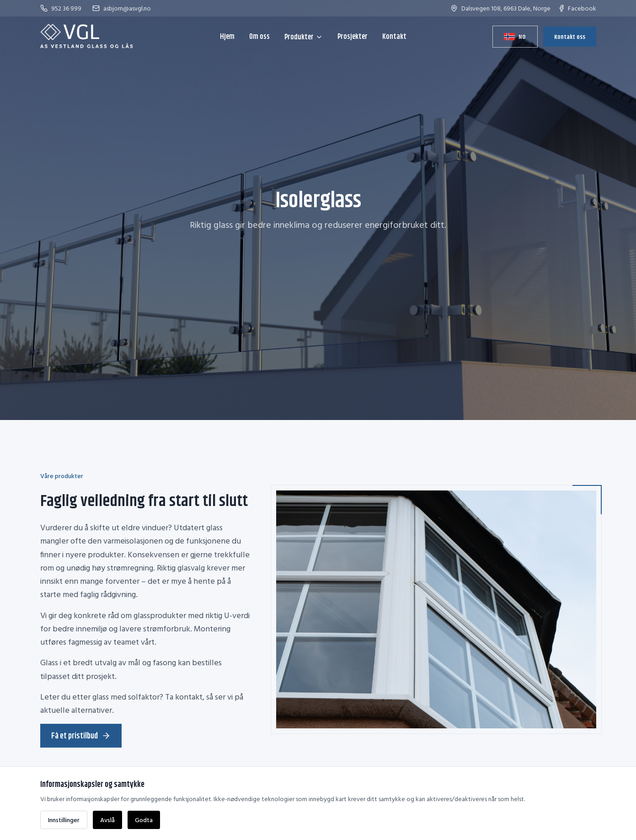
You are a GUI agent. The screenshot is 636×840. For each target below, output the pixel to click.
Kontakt (394, 37)
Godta (144, 820)
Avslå (107, 820)
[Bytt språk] (515, 37)
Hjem (227, 37)
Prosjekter (353, 37)
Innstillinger (64, 820)
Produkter (304, 37)
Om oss (259, 37)
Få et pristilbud (81, 736)
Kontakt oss (570, 37)
